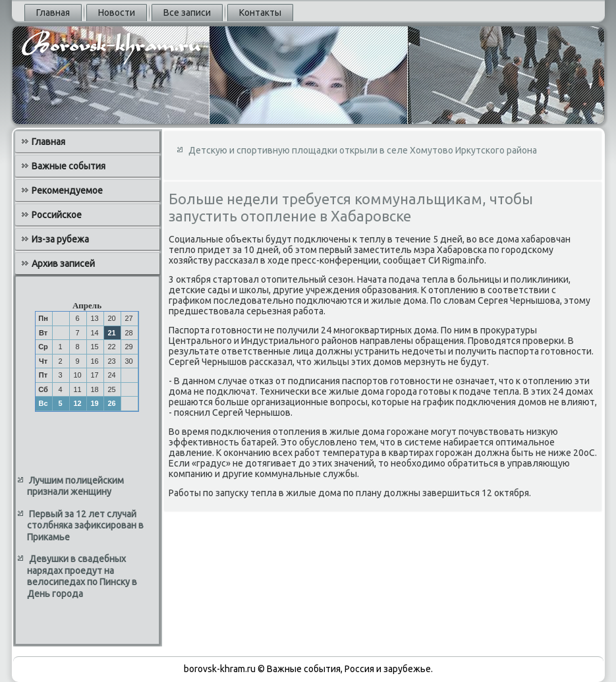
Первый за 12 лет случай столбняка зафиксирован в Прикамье (85, 526)
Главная (53, 13)
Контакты (260, 13)
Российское (57, 215)
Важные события (69, 166)
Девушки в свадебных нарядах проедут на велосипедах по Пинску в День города (82, 576)
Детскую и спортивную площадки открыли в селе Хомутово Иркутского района (363, 150)
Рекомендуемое (67, 190)
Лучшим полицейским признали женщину (75, 486)
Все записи (187, 13)
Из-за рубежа (60, 239)
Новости (117, 13)
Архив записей (63, 264)
